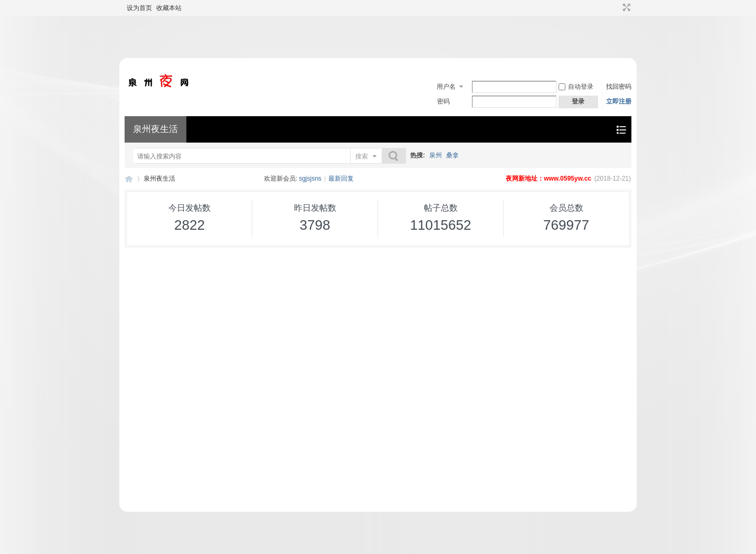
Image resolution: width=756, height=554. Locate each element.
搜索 (362, 156)
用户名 (446, 87)
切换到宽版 (625, 7)
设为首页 (139, 8)
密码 (443, 101)
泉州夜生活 (155, 129)
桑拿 (452, 155)
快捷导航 (621, 130)
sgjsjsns (310, 179)
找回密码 (619, 87)
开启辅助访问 (617, 7)
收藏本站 (169, 8)
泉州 (436, 155)
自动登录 (576, 87)
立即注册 (619, 101)
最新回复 (341, 179)
